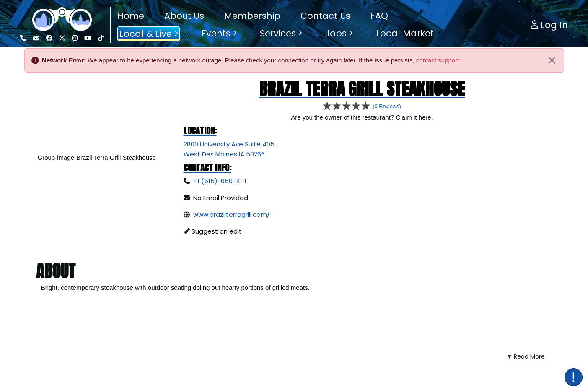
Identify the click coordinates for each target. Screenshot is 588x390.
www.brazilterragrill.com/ (232, 214)
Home (131, 16)
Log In (549, 25)
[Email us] (36, 38)
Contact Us (325, 16)
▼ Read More (526, 334)
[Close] (552, 60)
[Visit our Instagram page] (75, 38)
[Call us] (23, 38)
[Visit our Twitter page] (62, 38)
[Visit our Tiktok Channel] (101, 38)
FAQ (379, 16)
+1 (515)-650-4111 (220, 181)
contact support (438, 60)
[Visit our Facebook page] (49, 38)
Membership (252, 16)
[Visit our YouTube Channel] (88, 38)
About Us (184, 16)
